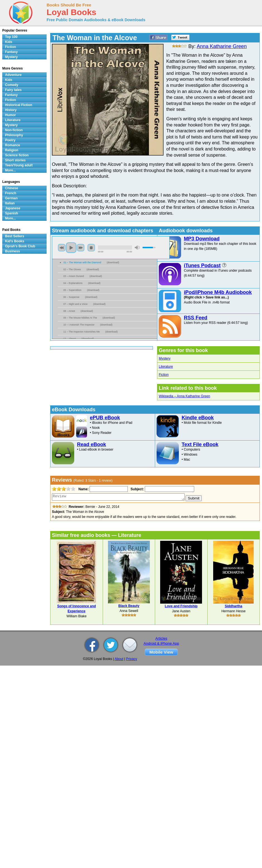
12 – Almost (70, 339)
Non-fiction (14, 130)
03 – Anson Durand (74, 276)
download (113, 262)
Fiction (164, 375)
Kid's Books (15, 241)
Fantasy (11, 52)
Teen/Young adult (19, 165)
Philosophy (14, 135)
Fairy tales (13, 90)
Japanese (13, 208)
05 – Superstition (72, 290)
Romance (13, 145)
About (119, 659)
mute (137, 248)
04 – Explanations (73, 283)
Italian (10, 203)
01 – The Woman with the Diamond (82, 262)
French (11, 193)
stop (91, 248)
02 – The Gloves (72, 269)
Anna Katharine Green (222, 46)
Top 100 (11, 37)
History (11, 110)
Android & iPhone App (161, 643)
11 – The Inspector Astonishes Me (81, 332)
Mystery (165, 358)
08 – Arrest (69, 311)
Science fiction (17, 155)
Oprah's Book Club (20, 246)
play (71, 248)
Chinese (12, 188)
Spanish (12, 213)
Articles (161, 638)
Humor (10, 115)
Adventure (13, 75)
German (11, 198)
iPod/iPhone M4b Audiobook (218, 292)
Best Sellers (15, 236)
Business (12, 251)
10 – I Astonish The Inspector (79, 325)
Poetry (10, 140)
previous (62, 248)
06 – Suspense (71, 297)
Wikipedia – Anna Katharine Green (184, 396)
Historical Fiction (19, 105)
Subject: (137, 489)
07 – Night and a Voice (75, 304)
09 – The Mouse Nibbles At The (80, 318)
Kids (9, 42)
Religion (12, 150)
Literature (166, 367)
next (81, 248)
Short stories (15, 160)
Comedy (12, 85)
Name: (83, 489)
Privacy (132, 659)
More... (10, 170)
